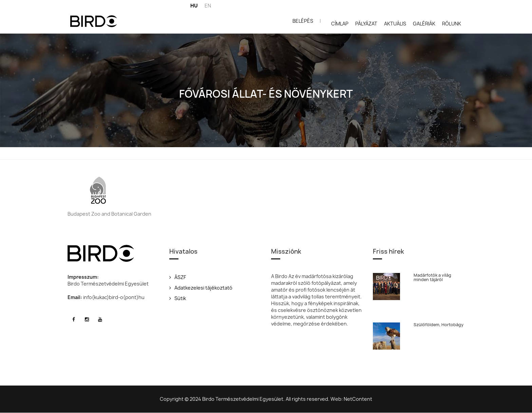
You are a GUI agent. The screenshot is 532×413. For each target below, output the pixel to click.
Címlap (340, 24)
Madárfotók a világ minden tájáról (432, 277)
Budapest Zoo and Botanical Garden (109, 214)
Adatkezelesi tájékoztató (201, 288)
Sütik (178, 298)
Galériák (424, 24)
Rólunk (452, 24)
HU (194, 6)
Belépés (303, 21)
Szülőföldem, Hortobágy (439, 325)
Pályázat (366, 24)
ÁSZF (178, 277)
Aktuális (395, 24)
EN (208, 6)
